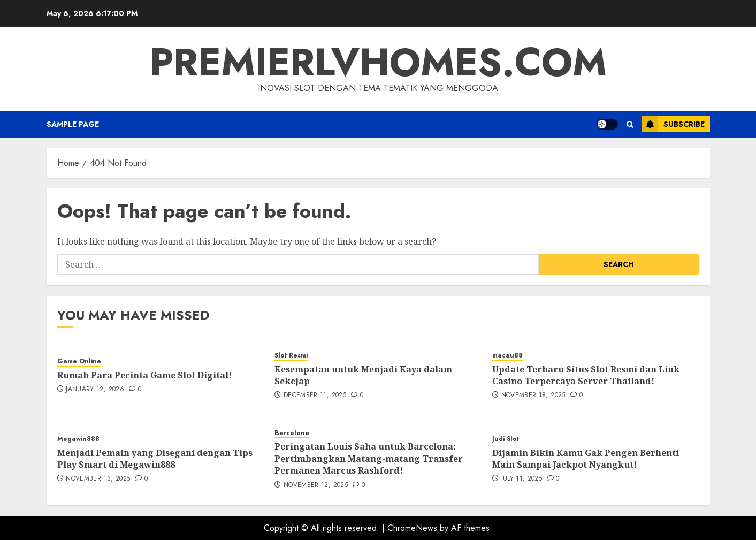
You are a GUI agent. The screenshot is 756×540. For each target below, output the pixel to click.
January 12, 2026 (95, 390)
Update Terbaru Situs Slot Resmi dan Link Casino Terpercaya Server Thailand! (586, 375)
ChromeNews (412, 528)
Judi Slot (506, 439)
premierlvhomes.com (378, 62)
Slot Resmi (291, 356)
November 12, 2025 (316, 485)
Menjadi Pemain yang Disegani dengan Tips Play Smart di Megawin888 (155, 459)
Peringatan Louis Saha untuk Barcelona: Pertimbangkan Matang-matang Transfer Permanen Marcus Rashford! (369, 458)
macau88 (507, 356)
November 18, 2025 (533, 396)
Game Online (79, 362)
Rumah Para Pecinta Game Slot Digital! (144, 375)
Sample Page (73, 124)
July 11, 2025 (522, 479)
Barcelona (292, 433)
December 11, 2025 (315, 396)
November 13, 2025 (98, 479)
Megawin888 (78, 439)
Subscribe (673, 124)
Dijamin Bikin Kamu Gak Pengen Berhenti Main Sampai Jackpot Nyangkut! (586, 459)
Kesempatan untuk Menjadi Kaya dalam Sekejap (363, 375)
